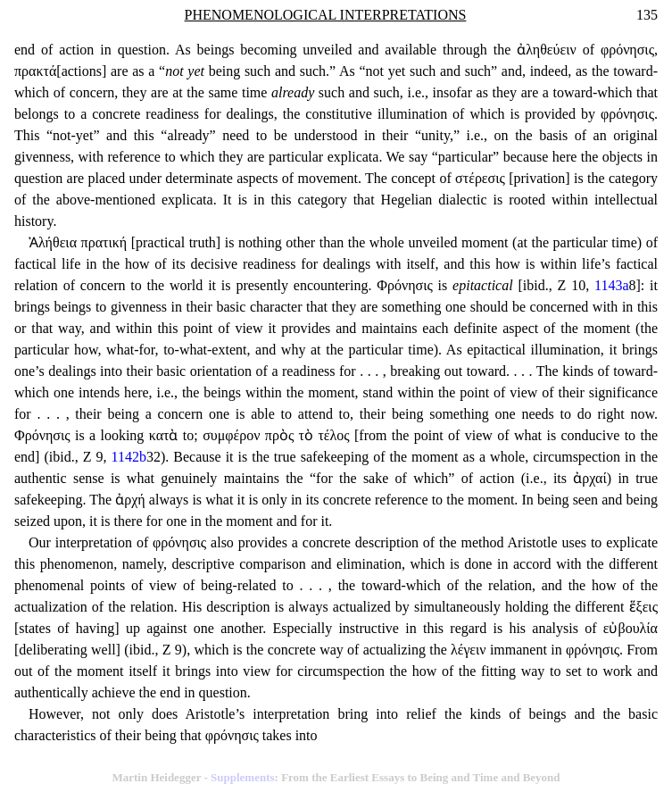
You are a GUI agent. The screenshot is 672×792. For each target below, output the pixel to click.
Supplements (243, 777)
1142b (129, 457)
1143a (612, 285)
